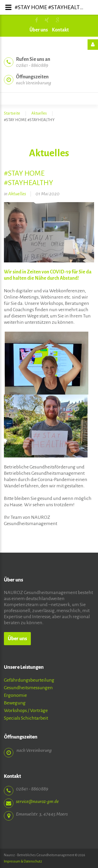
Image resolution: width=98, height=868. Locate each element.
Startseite (12, 113)
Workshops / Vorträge (26, 710)
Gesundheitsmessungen (28, 688)
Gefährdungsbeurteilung (29, 680)
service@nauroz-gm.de (37, 795)
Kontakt (60, 30)
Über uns (39, 30)
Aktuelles (39, 113)
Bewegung (15, 703)
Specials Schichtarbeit (26, 718)
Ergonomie (15, 695)
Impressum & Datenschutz (23, 861)
